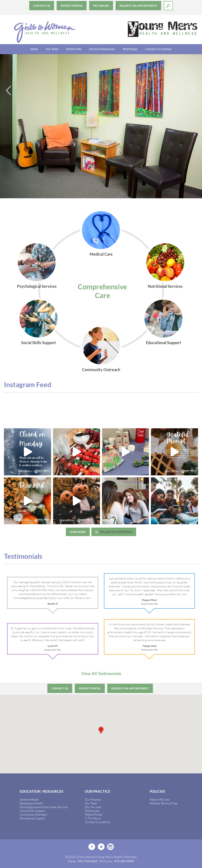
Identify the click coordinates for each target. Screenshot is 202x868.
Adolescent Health (31, 803)
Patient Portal (72, 6)
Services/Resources (102, 49)
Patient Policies (159, 799)
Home (34, 49)
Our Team (52, 49)
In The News (93, 818)
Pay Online (101, 6)
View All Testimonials (101, 673)
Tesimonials (92, 811)
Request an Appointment (138, 6)
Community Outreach (33, 814)
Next (193, 91)
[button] (101, 730)
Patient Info (74, 49)
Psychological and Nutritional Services (44, 807)
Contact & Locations (158, 49)
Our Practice (93, 799)
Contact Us (42, 6)
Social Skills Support (32, 811)
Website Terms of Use (164, 803)
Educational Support (32, 818)
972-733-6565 (88, 861)
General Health (29, 799)
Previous (9, 91)
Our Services (93, 807)
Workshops (130, 49)
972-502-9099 (124, 861)
